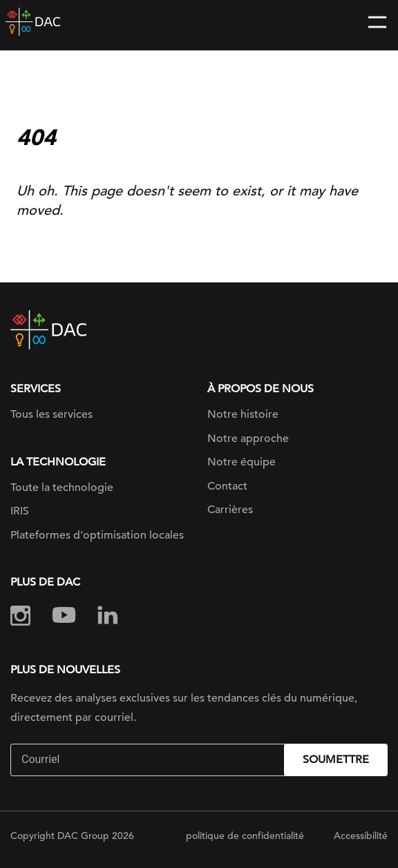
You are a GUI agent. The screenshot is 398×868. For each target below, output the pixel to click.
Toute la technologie (62, 488)
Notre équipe (241, 462)
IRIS (20, 511)
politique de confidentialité (245, 836)
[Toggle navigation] (377, 22)
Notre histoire (243, 414)
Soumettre (336, 760)
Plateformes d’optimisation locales (97, 535)
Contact (227, 486)
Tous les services (51, 414)
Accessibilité (361, 836)
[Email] (149, 760)
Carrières (230, 510)
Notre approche (248, 438)
